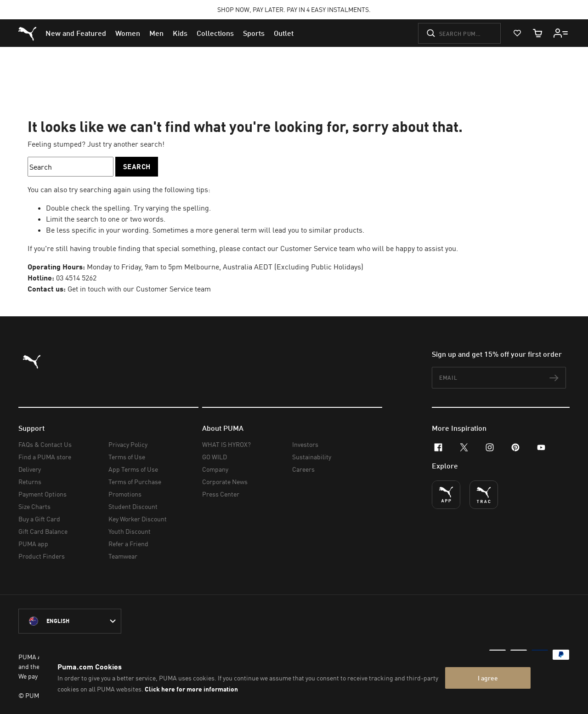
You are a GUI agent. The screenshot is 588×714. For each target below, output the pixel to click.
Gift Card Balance (43, 531)
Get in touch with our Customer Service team (139, 289)
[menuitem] (76, 33)
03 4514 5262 (76, 278)
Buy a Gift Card (39, 519)
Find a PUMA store (45, 457)
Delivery (30, 469)
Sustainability (312, 457)
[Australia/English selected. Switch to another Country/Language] (70, 621)
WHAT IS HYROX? (226, 444)
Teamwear (123, 556)
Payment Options (42, 494)
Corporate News (225, 482)
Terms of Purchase (135, 482)
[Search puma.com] (459, 33)
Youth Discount (130, 531)
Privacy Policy (128, 444)
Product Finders (42, 556)
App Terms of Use (133, 469)
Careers (303, 469)
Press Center (221, 494)
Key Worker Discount (138, 519)
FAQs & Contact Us (45, 444)
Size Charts (34, 506)
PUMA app (33, 544)
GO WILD (215, 457)
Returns (30, 482)
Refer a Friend (128, 544)
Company (215, 469)
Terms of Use (127, 457)
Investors (305, 444)
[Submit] (431, 33)
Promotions (125, 494)
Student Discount (133, 506)
